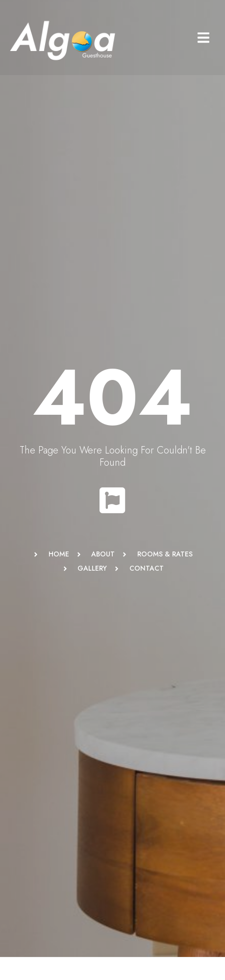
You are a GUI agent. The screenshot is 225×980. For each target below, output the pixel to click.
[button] (203, 38)
